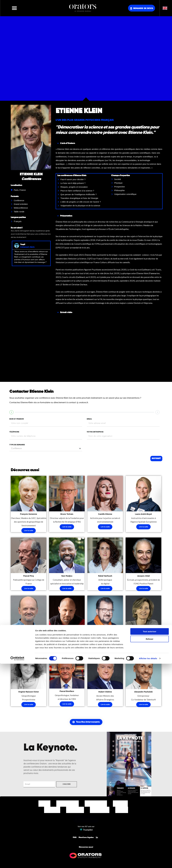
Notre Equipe (75, 811)
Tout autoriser (150, 836)
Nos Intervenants (68, 805)
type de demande (17, 445)
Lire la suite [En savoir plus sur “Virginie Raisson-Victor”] (29, 706)
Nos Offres (120, 805)
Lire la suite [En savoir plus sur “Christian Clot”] (67, 648)
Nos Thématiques (96, 805)
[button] (14, 8)
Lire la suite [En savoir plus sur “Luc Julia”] (29, 648)
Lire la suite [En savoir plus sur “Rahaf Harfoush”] (105, 589)
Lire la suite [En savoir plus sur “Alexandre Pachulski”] (144, 706)
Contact (122, 811)
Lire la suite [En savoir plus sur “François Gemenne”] (29, 531)
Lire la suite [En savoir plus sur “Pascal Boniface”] (67, 705)
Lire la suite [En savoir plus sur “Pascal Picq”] (29, 589)
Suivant (156, 458)
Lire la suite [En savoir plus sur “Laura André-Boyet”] (144, 527)
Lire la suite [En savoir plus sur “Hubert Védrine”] (105, 706)
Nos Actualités (100, 811)
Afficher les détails (148, 863)
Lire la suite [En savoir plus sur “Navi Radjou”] (67, 589)
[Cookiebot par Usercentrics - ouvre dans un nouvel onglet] (17, 863)
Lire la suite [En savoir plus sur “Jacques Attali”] (144, 589)
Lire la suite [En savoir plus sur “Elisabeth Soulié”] (144, 648)
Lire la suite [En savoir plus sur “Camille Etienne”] (105, 527)
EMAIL (89, 419)
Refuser (150, 843)
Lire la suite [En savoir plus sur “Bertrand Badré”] (105, 648)
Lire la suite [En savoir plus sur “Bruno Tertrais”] (67, 527)
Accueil (44, 805)
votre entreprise (95, 432)
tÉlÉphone (14, 432)
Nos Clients (52, 811)
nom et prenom (17, 419)
